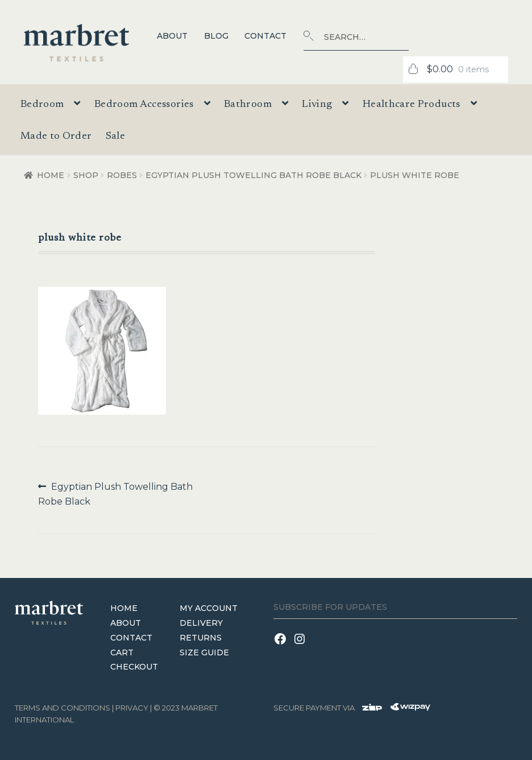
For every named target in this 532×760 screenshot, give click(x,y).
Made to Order (56, 137)
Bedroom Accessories (144, 105)
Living (317, 105)
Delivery (201, 623)
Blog (216, 36)
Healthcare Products (412, 105)
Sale (115, 137)
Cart (122, 652)
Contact (265, 36)
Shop (86, 175)
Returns (201, 638)
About (172, 36)
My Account (209, 608)
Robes (122, 175)
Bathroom (248, 105)
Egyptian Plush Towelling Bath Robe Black (253, 175)
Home (51, 175)
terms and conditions (63, 708)
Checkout (134, 667)
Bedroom (42, 105)
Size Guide (204, 652)
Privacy (132, 708)
